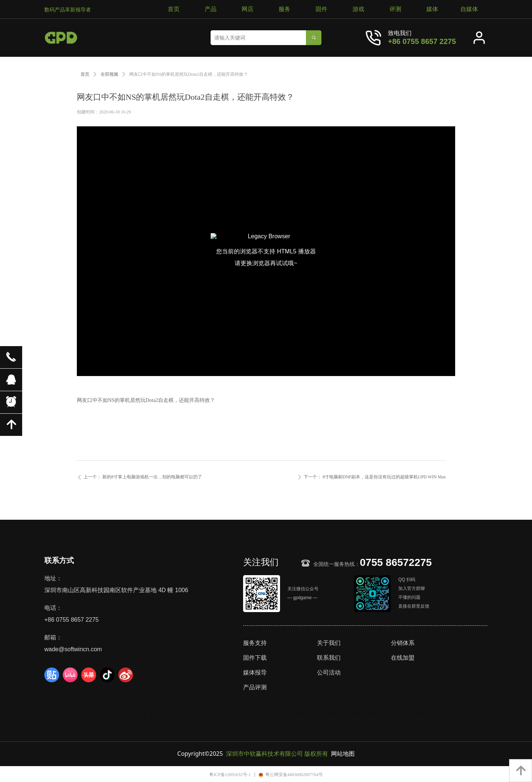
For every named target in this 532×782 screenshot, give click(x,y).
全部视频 (109, 74)
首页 (85, 74)
